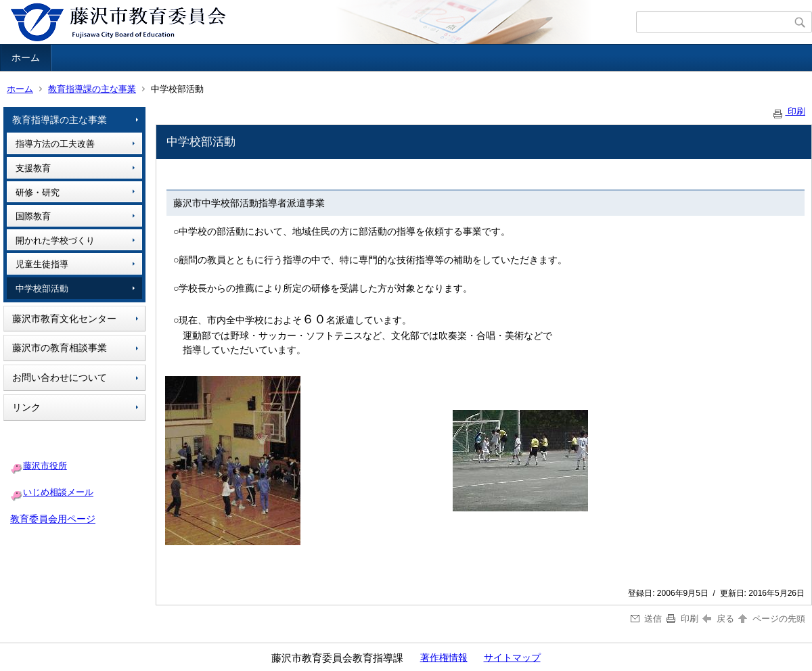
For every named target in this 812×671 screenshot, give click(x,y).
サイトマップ (512, 657)
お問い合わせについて (60, 377)
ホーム (26, 57)
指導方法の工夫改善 (55, 144)
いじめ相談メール (58, 492)
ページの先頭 (771, 619)
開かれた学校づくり (55, 240)
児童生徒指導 (42, 264)
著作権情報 (444, 657)
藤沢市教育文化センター (64, 319)
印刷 (788, 111)
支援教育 (33, 168)
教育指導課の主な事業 (92, 89)
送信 (647, 619)
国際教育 (33, 216)
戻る (718, 619)
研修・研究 (38, 192)
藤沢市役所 (45, 466)
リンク (26, 407)
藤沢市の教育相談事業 (60, 348)
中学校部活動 (42, 288)
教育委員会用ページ (53, 519)
